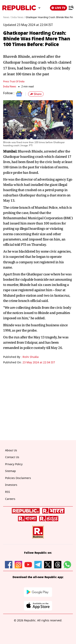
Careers (10, 499)
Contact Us (12, 457)
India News (10, 86)
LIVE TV (58, 8)
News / (7, 17)
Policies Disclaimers (18, 478)
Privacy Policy (14, 464)
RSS (8, 492)
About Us (11, 450)
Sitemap (10, 471)
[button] (36, 94)
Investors (11, 485)
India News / (18, 17)
